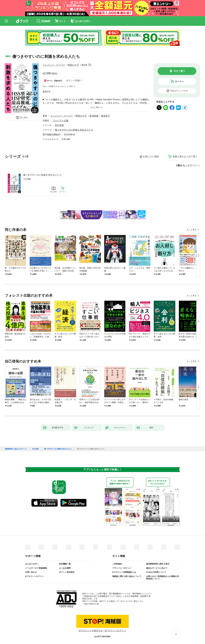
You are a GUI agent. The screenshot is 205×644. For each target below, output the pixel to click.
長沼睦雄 (94, 116)
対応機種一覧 (65, 564)
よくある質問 (65, 568)
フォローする (90, 65)
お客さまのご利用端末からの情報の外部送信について (163, 578)
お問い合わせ (31, 572)
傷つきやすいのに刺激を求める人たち (42, 175)
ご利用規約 (117, 564)
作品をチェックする (179, 91)
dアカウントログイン (34, 576)
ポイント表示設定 (67, 572)
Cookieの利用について (156, 572)
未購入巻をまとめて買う (185, 156)
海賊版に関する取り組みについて (127, 576)
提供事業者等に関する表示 (158, 564)
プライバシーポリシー (122, 568)
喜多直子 (105, 116)
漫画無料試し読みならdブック (16, 449)
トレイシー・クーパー (54, 65)
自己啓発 (59, 125)
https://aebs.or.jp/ (92, 604)
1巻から (181, 166)
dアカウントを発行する (91, 631)
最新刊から (194, 166)
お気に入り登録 (151, 156)
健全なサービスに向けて (157, 568)
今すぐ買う (179, 71)
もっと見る (192, 230)
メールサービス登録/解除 (36, 568)
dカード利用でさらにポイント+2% (58, 86)
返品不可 (46, 91)
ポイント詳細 (73, 80)
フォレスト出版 (60, 120)
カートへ (179, 81)
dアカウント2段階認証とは (124, 572)
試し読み (24, 117)
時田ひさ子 (73, 65)
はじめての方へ (32, 564)
